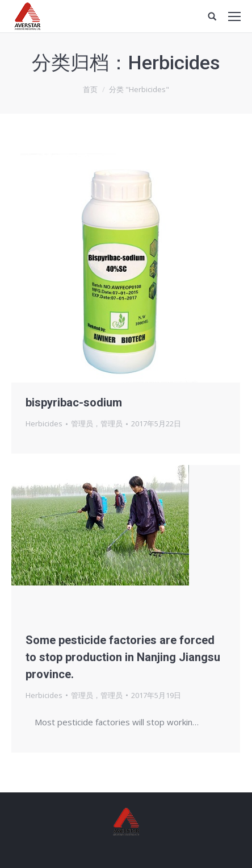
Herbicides (44, 423)
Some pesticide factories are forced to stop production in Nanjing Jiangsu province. (123, 657)
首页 (90, 89)
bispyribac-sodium (74, 402)
